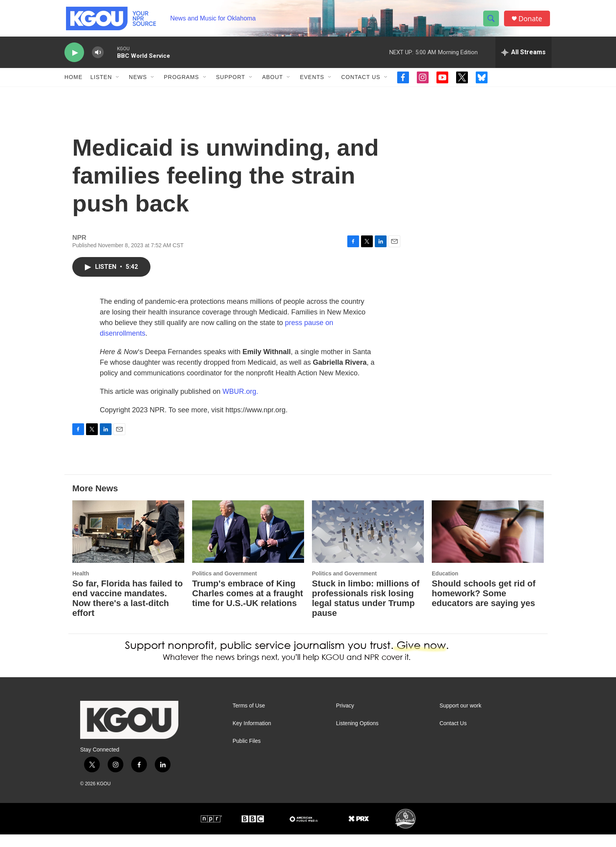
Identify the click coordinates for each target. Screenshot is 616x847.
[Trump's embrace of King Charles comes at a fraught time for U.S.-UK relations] (248, 544)
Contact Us (361, 82)
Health (81, 586)
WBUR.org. (240, 404)
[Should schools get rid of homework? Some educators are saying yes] (488, 544)
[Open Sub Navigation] (118, 82)
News (138, 82)
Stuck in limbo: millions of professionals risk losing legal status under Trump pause (366, 611)
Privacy (345, 718)
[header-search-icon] (492, 21)
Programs (181, 82)
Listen (101, 82)
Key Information (252, 736)
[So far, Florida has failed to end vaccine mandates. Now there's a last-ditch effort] (128, 544)
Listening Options (357, 736)
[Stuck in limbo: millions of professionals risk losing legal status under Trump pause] (368, 544)
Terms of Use (249, 718)
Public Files (247, 754)
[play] (74, 57)
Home (73, 82)
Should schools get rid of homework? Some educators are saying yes (484, 606)
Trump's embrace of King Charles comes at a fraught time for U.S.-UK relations (247, 606)
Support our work (461, 718)
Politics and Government (225, 586)
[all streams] (523, 57)
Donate (532, 21)
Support (231, 82)
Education (445, 586)
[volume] (98, 57)
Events (312, 82)
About (272, 82)
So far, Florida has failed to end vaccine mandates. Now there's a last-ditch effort (127, 611)
